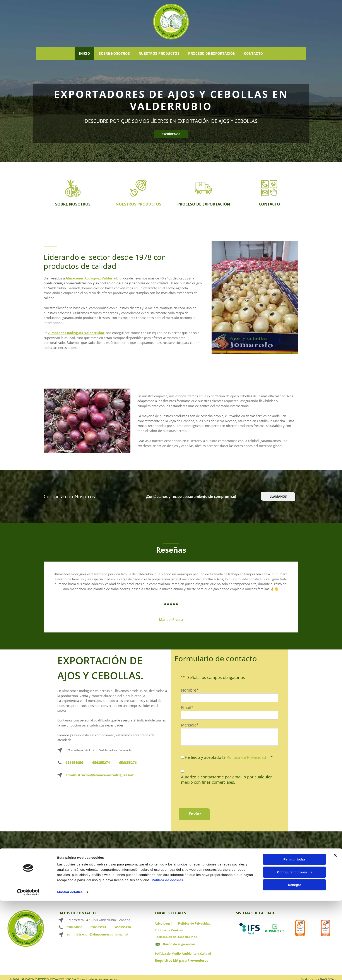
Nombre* (190, 690)
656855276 (128, 762)
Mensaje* (190, 725)
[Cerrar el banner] (335, 938)
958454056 (74, 762)
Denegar (294, 968)
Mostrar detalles (70, 975)
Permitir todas (295, 942)
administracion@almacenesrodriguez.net (100, 775)
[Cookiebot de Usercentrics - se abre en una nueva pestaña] (28, 975)
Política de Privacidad (246, 757)
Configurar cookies (295, 955)
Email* (187, 708)
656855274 (101, 762)
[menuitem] (84, 54)
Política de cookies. (168, 963)
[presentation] (214, 795)
